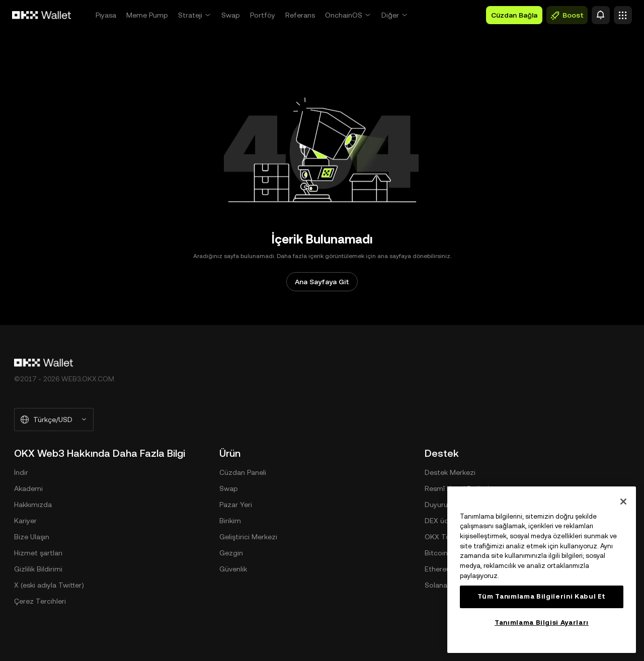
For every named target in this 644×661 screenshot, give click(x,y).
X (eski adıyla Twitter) (49, 585)
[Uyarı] (601, 15)
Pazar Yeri (236, 505)
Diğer (390, 15)
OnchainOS (344, 15)
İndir (21, 472)
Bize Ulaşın (32, 537)
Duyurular (440, 505)
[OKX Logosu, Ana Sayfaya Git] (42, 15)
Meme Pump (147, 15)
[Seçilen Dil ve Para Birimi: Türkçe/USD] (54, 420)
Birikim (230, 521)
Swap (231, 15)
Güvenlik (233, 569)
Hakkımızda (33, 505)
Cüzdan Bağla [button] (514, 15)
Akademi (28, 488)
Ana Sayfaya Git (322, 282)
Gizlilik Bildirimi (38, 569)
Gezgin (231, 553)
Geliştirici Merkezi (248, 537)
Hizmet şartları (38, 553)
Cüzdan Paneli (243, 472)
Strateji (190, 15)
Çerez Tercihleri (40, 601)
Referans (300, 15)
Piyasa (106, 15)
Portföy (263, 15)
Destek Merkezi (450, 472)
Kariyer (25, 521)
